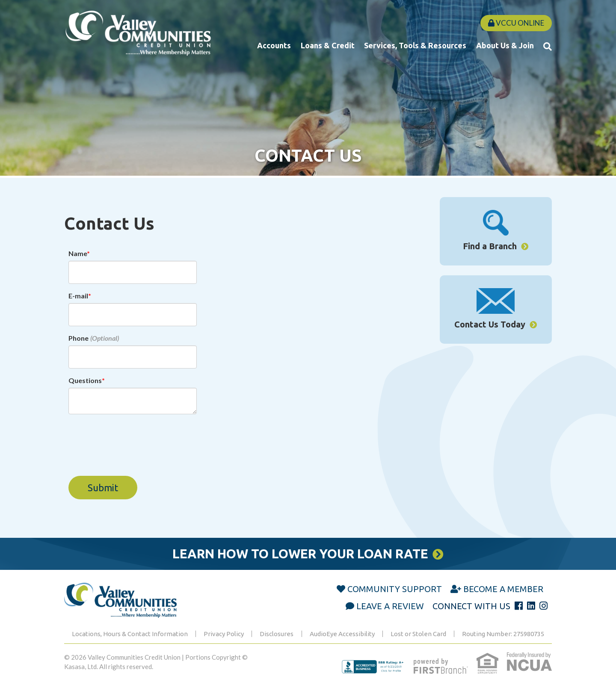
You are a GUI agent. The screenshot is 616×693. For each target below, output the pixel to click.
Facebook (519, 606)
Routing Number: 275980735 (503, 634)
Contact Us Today (490, 324)
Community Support (395, 589)
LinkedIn (531, 606)
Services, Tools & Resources (415, 45)
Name (78, 253)
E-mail (78, 296)
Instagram (543, 606)
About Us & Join (505, 45)
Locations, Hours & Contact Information (130, 634)
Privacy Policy (224, 634)
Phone (78, 338)
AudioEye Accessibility (342, 634)
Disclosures (277, 634)
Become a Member (503, 589)
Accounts (274, 45)
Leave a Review (390, 606)
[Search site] (548, 46)
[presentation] (133, 440)
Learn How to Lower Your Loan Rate (300, 554)
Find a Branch (490, 246)
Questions (85, 380)
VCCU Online (516, 23)
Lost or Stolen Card (418, 634)
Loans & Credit (328, 45)
